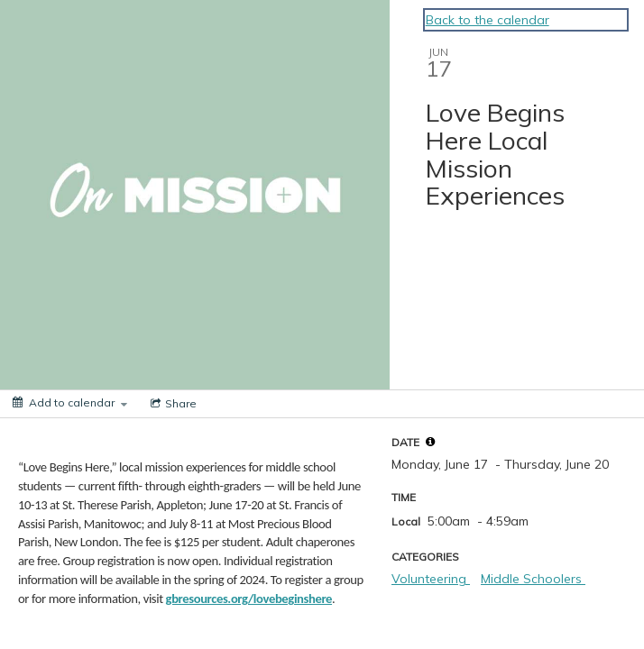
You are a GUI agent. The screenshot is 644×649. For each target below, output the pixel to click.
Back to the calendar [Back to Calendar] (488, 20)
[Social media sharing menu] (172, 404)
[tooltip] (430, 442)
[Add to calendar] (70, 402)
